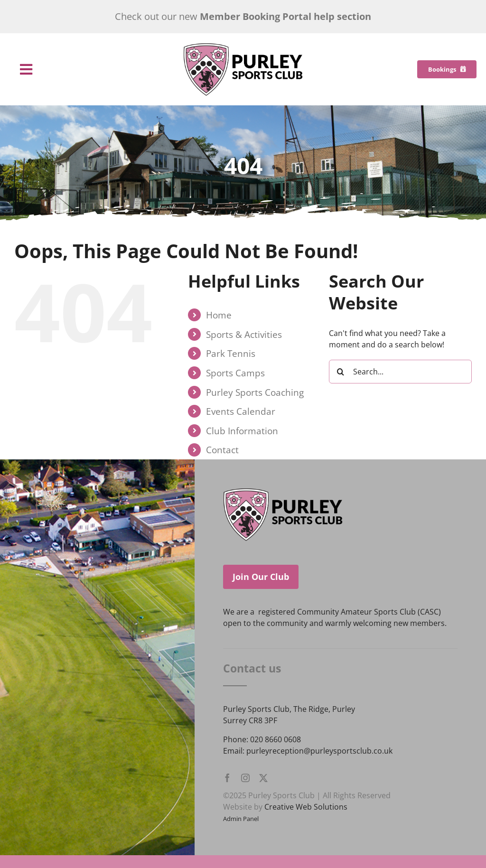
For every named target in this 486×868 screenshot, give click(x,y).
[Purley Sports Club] (243, 47)
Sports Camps (235, 373)
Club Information (242, 431)
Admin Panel (241, 819)
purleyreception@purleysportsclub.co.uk (319, 751)
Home (219, 315)
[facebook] (227, 778)
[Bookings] (447, 69)
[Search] (341, 372)
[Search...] (400, 372)
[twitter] (263, 778)
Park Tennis (231, 353)
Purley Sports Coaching (255, 392)
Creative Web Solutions (306, 807)
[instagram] (245, 778)
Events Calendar (241, 411)
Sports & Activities (244, 334)
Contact (222, 450)
